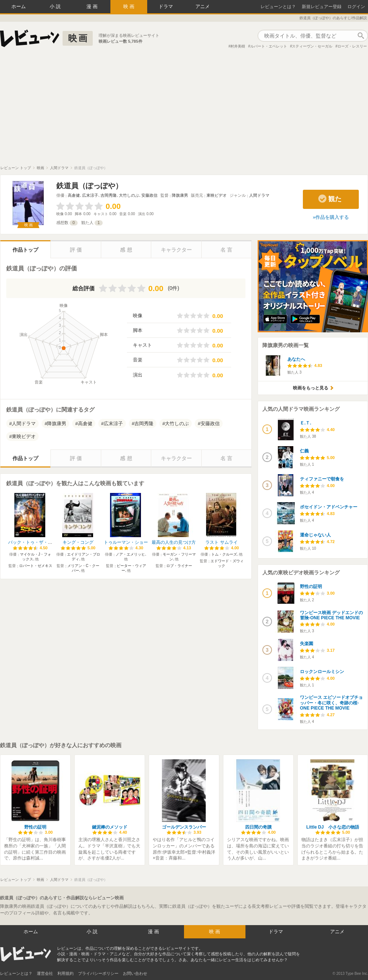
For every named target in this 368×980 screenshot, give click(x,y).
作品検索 (361, 36)
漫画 (93, 6)
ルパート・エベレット (269, 46)
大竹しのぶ (129, 195)
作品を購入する (332, 217)
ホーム (19, 6)
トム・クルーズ (224, 554)
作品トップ (25, 250)
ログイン (356, 7)
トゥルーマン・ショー (126, 542)
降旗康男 (180, 195)
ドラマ (166, 6)
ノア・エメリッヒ (130, 554)
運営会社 (45, 973)
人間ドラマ (259, 195)
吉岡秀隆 (109, 195)
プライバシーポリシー (98, 973)
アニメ (203, 6)
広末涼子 (90, 195)
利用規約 (66, 973)
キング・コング (78, 542)
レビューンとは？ (278, 7)
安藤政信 (149, 195)
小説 (56, 6)
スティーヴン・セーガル (312, 46)
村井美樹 (238, 46)
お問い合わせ (135, 973)
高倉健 (74, 195)
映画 (130, 6)
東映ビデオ (217, 195)
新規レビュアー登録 (322, 7)
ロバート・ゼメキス (36, 566)
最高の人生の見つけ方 (174, 542)
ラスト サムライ (221, 542)
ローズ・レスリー (352, 46)
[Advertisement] (184, 110)
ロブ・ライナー (179, 566)
